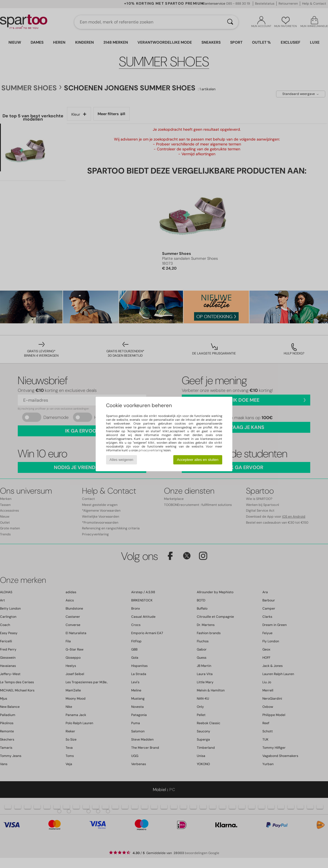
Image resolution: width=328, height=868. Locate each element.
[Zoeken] (230, 22)
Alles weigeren (121, 460)
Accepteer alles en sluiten (198, 460)
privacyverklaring (151, 450)
